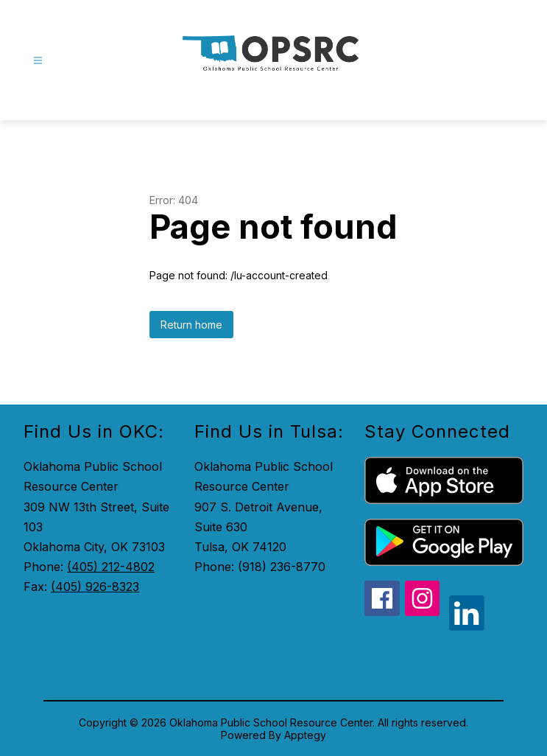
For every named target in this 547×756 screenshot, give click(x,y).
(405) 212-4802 (111, 567)
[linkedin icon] (467, 626)
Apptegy (305, 735)
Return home (191, 325)
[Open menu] (38, 61)
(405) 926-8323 (95, 587)
